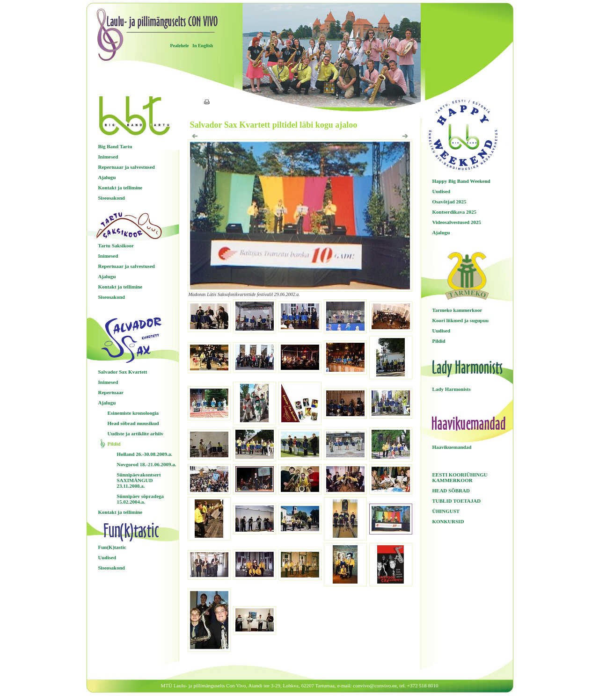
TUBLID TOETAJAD (457, 501)
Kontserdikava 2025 (454, 212)
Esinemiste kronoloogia (133, 413)
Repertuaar (111, 392)
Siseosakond (112, 198)
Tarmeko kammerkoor (457, 310)
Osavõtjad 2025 (449, 202)
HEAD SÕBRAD (451, 491)
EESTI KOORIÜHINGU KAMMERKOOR (460, 477)
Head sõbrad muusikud (133, 423)
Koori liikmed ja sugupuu (461, 320)
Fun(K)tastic (112, 547)
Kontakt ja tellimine (121, 188)
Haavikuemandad (452, 447)
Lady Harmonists (452, 389)
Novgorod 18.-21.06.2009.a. (147, 464)
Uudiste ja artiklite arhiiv (135, 433)
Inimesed (108, 157)
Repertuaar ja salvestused (127, 167)
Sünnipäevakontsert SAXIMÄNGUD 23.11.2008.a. (139, 480)
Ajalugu (107, 177)
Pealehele (180, 46)
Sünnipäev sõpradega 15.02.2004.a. (141, 499)
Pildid (114, 444)
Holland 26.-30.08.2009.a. (145, 454)
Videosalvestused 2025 (457, 222)
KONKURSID (448, 521)
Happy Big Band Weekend (461, 181)
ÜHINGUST (446, 511)
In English (203, 46)
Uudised (107, 557)
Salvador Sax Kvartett (123, 372)
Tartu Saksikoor (116, 245)
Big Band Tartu (115, 146)
